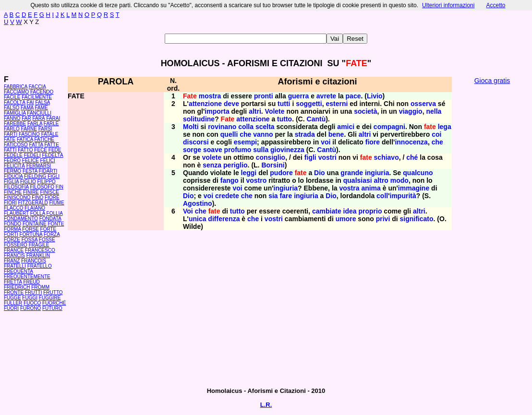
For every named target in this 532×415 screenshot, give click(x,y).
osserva (423, 104)
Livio (375, 96)
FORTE (48, 229)
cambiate (327, 211)
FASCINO (29, 134)
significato (417, 219)
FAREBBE (15, 124)
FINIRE (31, 192)
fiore (373, 142)
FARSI (45, 129)
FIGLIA (11, 182)
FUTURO (52, 308)
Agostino (198, 203)
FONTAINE (35, 224)
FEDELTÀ (52, 155)
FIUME (56, 203)
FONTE (56, 224)
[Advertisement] (492, 235)
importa (217, 111)
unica (198, 219)
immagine (414, 188)
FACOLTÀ (15, 102)
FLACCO (14, 208)
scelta (265, 127)
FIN (60, 187)
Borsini (273, 165)
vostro (256, 180)
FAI (30, 102)
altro (381, 180)
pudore (281, 173)
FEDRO (12, 160)
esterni (337, 104)
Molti (191, 127)
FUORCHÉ (54, 303)
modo (399, 180)
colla (246, 127)
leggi (249, 173)
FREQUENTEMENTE (27, 277)
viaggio (411, 111)
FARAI (53, 118)
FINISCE (50, 192)
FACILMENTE (37, 97)
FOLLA (38, 213)
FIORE (52, 197)
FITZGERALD (33, 203)
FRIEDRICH (17, 287)
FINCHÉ (13, 192)
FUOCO (32, 303)
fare (286, 196)
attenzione (205, 104)
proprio (370, 211)
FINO (37, 197)
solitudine (199, 119)
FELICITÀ (14, 166)
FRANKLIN (38, 255)
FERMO (12, 171)
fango (230, 180)
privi (383, 219)
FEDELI (32, 155)
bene (336, 134)
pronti (264, 96)
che (245, 134)
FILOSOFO (42, 187)
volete (212, 157)
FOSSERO (16, 245)
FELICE (30, 160)
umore (346, 219)
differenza (224, 219)
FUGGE (12, 298)
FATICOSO (16, 145)
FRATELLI (15, 266)
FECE (41, 150)
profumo (238, 150)
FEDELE (13, 155)
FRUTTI (34, 292)
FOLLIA (55, 213)
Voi (188, 211)
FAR (26, 118)
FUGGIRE (50, 298)
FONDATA (50, 219)
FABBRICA (16, 87)
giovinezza (287, 150)
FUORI (11, 308)
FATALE (50, 134)
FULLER (13, 303)
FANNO (12, 118)
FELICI (48, 160)
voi (326, 142)
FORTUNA (31, 234)
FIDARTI (48, 171)
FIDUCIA (13, 176)
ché (412, 157)
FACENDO (42, 92)
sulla (261, 150)
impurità (403, 196)
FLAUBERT (16, 213)
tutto (284, 119)
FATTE (51, 145)
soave (213, 150)
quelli (229, 134)
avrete (326, 96)
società (365, 111)
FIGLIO (28, 182)
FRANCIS (14, 255)
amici (346, 127)
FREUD (31, 282)
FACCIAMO (16, 92)
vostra (349, 188)
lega (445, 127)
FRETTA (13, 282)
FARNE (29, 129)
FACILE (12, 97)
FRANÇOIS (34, 261)
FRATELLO (40, 266)
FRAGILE (39, 245)
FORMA (12, 229)
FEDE (55, 150)
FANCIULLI (39, 113)
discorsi (196, 142)
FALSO (12, 108)
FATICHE (44, 139)
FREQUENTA (18, 271)
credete (227, 196)
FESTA (30, 171)
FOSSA (30, 240)
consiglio (271, 157)
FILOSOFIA (16, 187)
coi (436, 134)
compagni (389, 127)
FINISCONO (17, 197)
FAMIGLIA (15, 113)
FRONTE (14, 292)
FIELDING (35, 176)
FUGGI (30, 298)
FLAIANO (35, 208)
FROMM (40, 287)
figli (310, 157)
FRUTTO (53, 292)
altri (255, 111)
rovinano (222, 127)
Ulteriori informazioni (448, 5)
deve (231, 104)
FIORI (10, 203)
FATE (10, 139)
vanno (263, 134)
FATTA (36, 145)
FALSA (42, 102)
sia (273, 196)
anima (371, 188)
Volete (275, 111)
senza (212, 165)
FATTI (10, 150)
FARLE (51, 124)
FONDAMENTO (21, 219)
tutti (284, 104)
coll (382, 196)
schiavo (387, 157)
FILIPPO (46, 182)
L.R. (266, 405)
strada (305, 134)
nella (434, 111)
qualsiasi (358, 180)
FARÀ (38, 118)
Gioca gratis (492, 81)
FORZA (52, 234)
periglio (236, 165)
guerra (299, 96)
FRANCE (14, 250)
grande (352, 173)
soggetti (309, 104)
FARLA (35, 124)
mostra (210, 96)
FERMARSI (39, 166)
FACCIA (37, 87)
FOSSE (47, 240)
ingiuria (377, 173)
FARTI (11, 134)
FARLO (12, 129)
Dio (320, 173)
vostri (327, 157)
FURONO (30, 308)
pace (353, 96)
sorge (192, 150)
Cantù (316, 119)
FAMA (27, 108)
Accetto (496, 5)
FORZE (12, 240)
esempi (245, 142)
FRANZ (12, 261)
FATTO (25, 150)
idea (350, 211)
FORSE (30, 229)
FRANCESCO (40, 250)
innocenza (411, 142)
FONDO (12, 224)
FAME (42, 108)
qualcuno (418, 173)
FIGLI (54, 176)
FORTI (11, 234)
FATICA (25, 139)
